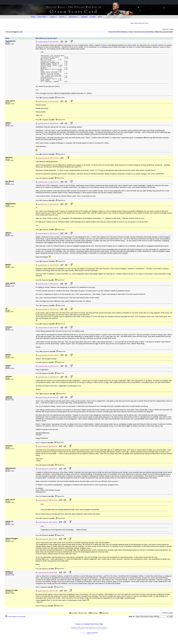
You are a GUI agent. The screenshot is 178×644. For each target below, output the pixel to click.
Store (100, 17)
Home (33, 17)
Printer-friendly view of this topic (15, 624)
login (132, 23)
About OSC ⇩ (43, 17)
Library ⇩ (53, 17)
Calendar (84, 17)
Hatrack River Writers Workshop (118, 32)
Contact (93, 17)
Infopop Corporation (92, 640)
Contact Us (79, 631)
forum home (145, 23)
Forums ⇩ (63, 17)
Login (21, 32)
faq (140, 23)
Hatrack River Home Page (94, 631)
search (136, 23)
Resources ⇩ (74, 17)
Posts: (39, 105)
